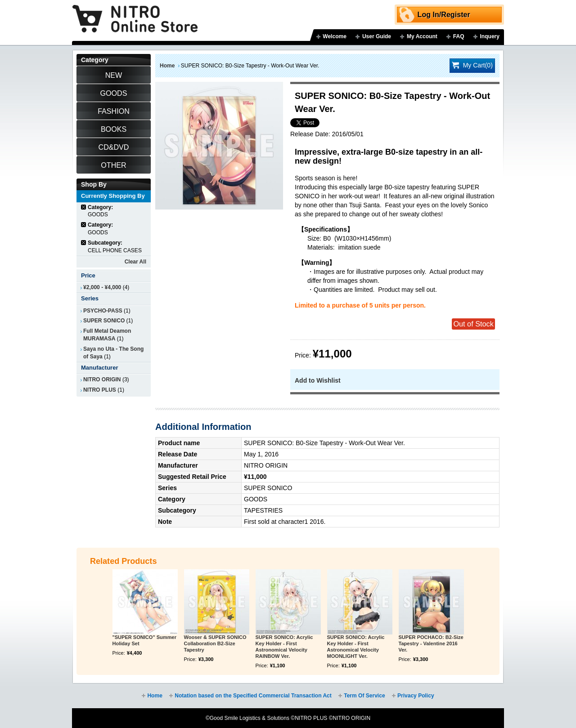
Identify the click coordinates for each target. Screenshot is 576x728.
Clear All (135, 262)
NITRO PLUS (100, 390)
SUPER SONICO (104, 321)
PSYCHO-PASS (103, 311)
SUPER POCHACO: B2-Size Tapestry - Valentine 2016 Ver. (431, 643)
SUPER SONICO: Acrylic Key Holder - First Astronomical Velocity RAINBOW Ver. (284, 646)
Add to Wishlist (318, 380)
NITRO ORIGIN (102, 380)
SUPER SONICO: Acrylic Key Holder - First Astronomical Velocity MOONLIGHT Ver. (356, 646)
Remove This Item (84, 207)
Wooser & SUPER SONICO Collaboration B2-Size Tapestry (215, 643)
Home (167, 66)
